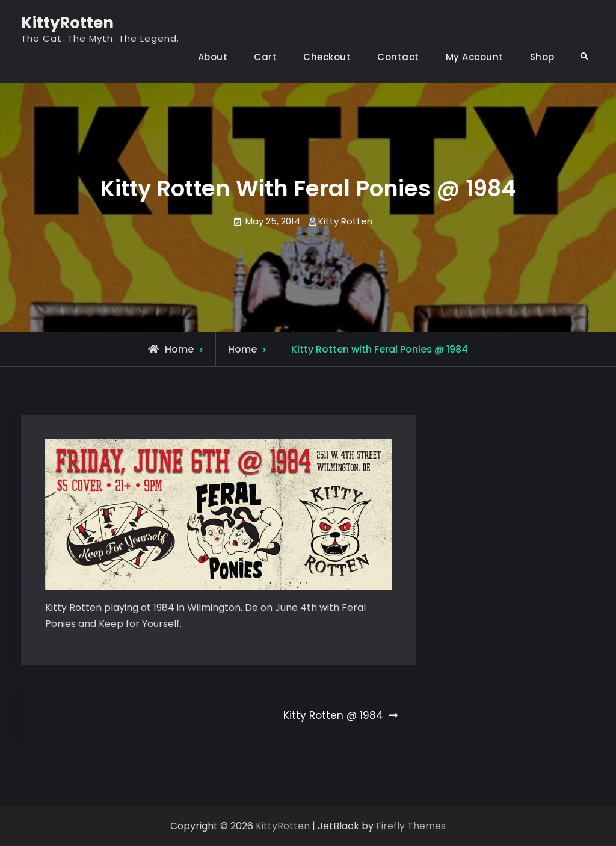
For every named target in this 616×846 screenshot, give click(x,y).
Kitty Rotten (345, 221)
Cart (265, 57)
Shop (542, 57)
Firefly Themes (411, 826)
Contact (398, 57)
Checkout (327, 57)
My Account (475, 57)
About (213, 57)
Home (242, 349)
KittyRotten (67, 23)
